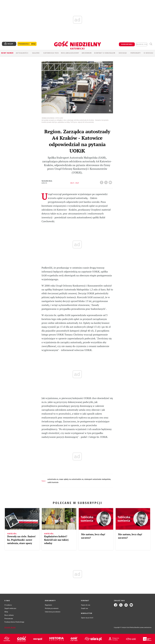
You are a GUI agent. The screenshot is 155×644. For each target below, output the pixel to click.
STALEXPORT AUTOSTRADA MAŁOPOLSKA (97, 479)
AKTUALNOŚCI (22, 53)
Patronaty (136, 53)
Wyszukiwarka (151, 44)
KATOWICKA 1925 (51, 53)
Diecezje (123, 53)
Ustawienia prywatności (53, 612)
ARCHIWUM (87, 53)
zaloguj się (142, 44)
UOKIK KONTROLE (53, 482)
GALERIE (36, 53)
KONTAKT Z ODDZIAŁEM (105, 53)
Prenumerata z (27, 44)
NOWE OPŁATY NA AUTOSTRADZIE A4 (71, 479)
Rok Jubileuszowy (70, 53)
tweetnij (106, 182)
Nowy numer (7, 53)
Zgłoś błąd (10, 628)
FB (102, 182)
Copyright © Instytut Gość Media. (124, 627)
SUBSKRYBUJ (127, 44)
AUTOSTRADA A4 (53, 479)
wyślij (111, 182)
